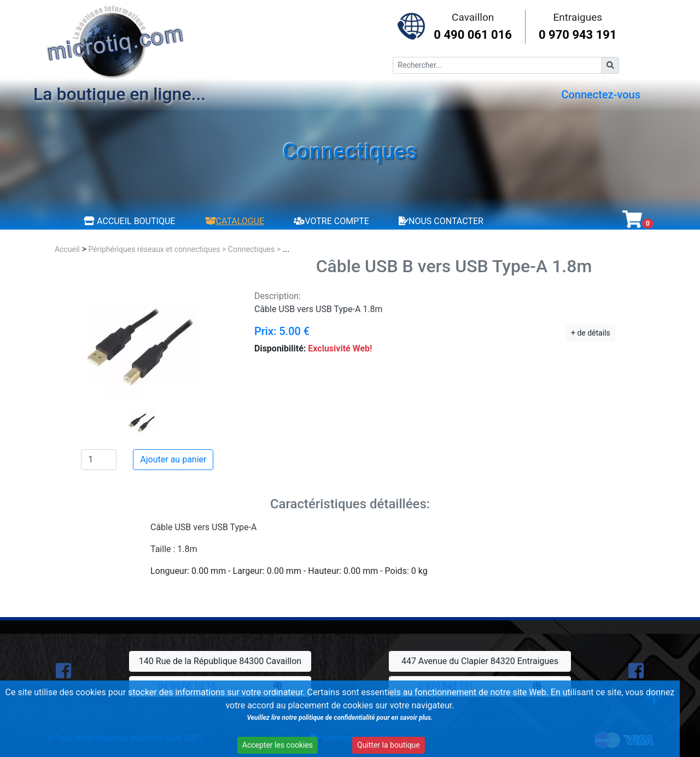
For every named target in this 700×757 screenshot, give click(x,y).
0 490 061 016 (473, 35)
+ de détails (591, 333)
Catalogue (235, 221)
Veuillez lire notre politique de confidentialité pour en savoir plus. (308, 724)
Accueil (67, 249)
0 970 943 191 (578, 35)
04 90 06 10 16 (187, 686)
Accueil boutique (129, 221)
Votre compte (331, 221)
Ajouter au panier (173, 459)
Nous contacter (441, 221)
